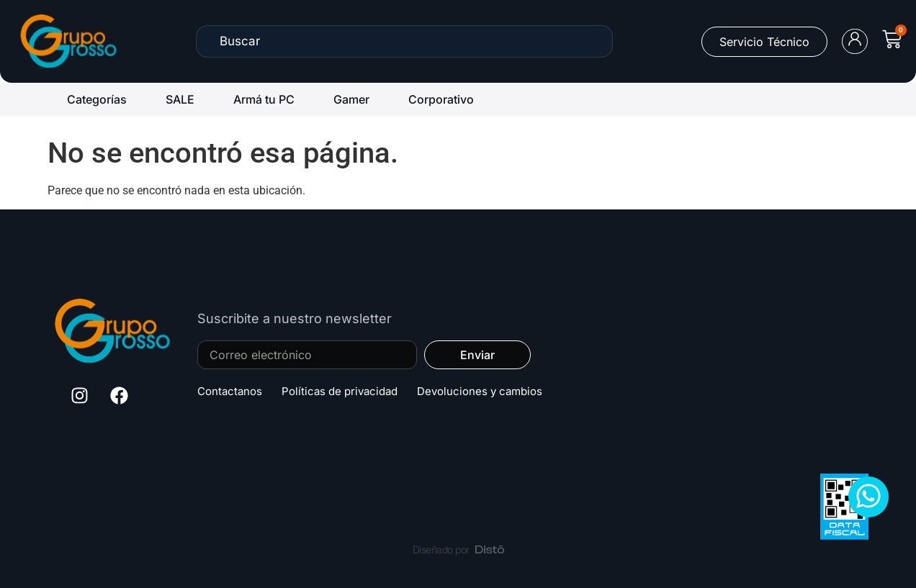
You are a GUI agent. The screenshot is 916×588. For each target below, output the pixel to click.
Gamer (351, 99)
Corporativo (441, 99)
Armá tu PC (264, 99)
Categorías (97, 99)
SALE (180, 99)
